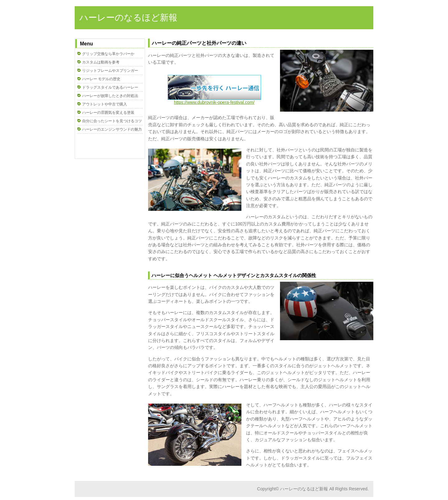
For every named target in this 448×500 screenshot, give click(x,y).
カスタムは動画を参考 (101, 62)
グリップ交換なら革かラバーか (108, 54)
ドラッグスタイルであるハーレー (110, 87)
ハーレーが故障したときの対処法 (110, 96)
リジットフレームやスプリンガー (110, 71)
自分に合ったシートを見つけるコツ (112, 121)
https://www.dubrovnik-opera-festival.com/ (214, 100)
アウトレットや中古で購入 (105, 104)
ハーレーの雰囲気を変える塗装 (108, 113)
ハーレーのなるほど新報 (128, 18)
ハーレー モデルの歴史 (101, 79)
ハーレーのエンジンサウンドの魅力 (112, 129)
